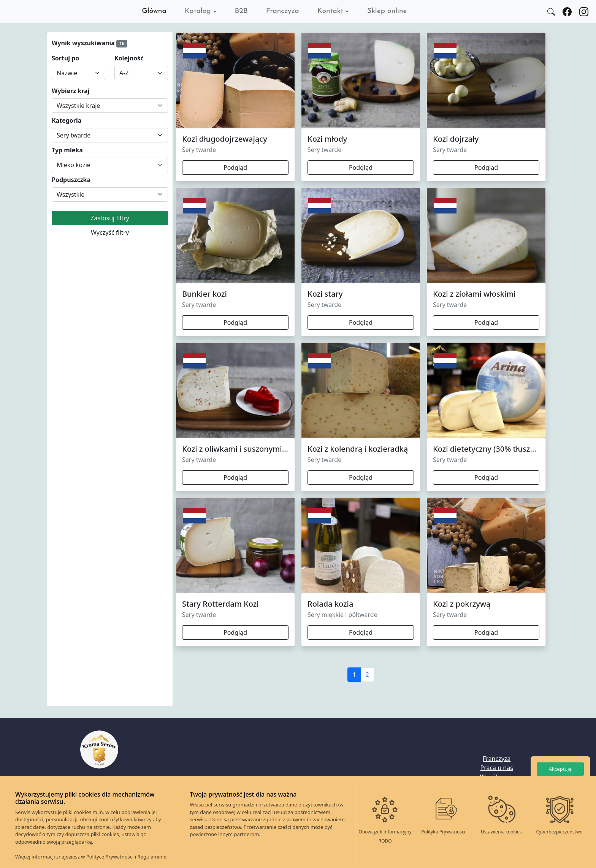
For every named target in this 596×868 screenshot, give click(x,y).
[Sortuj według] (78, 73)
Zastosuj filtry (110, 218)
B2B (241, 11)
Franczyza (283, 11)
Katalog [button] (198, 11)
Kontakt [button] (330, 11)
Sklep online (387, 11)
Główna (154, 11)
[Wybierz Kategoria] (110, 135)
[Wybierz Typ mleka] (110, 165)
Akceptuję (560, 769)
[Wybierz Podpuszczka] (110, 194)
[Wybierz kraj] (110, 106)
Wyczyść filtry (110, 232)
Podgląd (235, 168)
